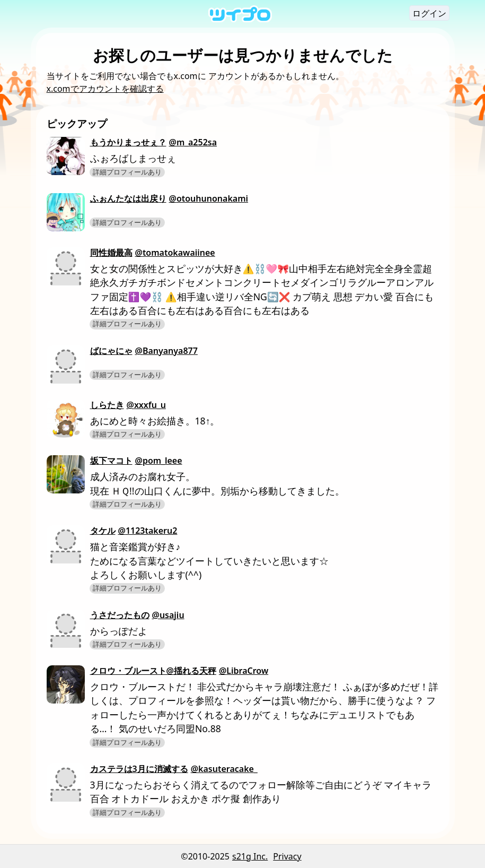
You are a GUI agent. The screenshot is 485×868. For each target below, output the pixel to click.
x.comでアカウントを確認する (105, 89)
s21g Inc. (250, 856)
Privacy (287, 856)
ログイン (429, 13)
